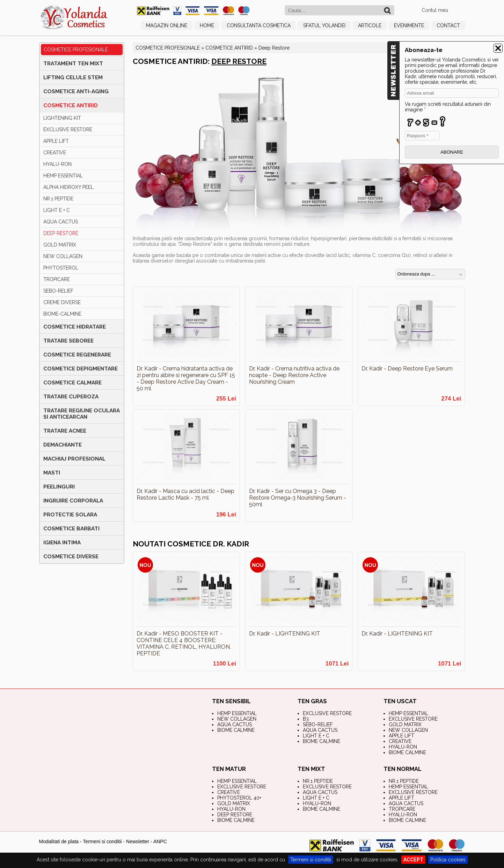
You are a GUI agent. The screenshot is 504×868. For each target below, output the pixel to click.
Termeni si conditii (311, 860)
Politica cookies (448, 860)
